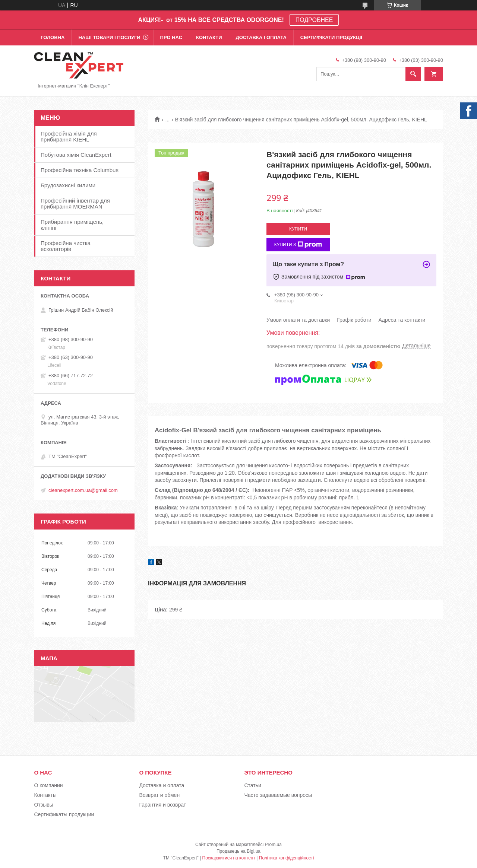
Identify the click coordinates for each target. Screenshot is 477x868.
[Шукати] (413, 74)
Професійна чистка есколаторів (66, 246)
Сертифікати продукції (331, 37)
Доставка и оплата (162, 785)
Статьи (252, 785)
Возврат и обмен (159, 795)
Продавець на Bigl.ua (238, 851)
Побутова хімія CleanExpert (76, 155)
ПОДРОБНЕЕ (314, 20)
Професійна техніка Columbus (80, 170)
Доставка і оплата (261, 37)
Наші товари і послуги (109, 37)
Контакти (209, 37)
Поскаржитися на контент (229, 858)
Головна (53, 37)
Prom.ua (273, 845)
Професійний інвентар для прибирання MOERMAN (75, 204)
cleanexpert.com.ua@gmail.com (83, 490)
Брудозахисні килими (68, 185)
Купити (298, 229)
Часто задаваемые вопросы (278, 795)
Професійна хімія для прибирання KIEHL (69, 136)
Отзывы (43, 805)
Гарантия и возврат (162, 805)
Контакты (45, 795)
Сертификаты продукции (64, 814)
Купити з (298, 245)
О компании (48, 785)
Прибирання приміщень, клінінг (72, 225)
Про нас (171, 37)
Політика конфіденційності (287, 858)
